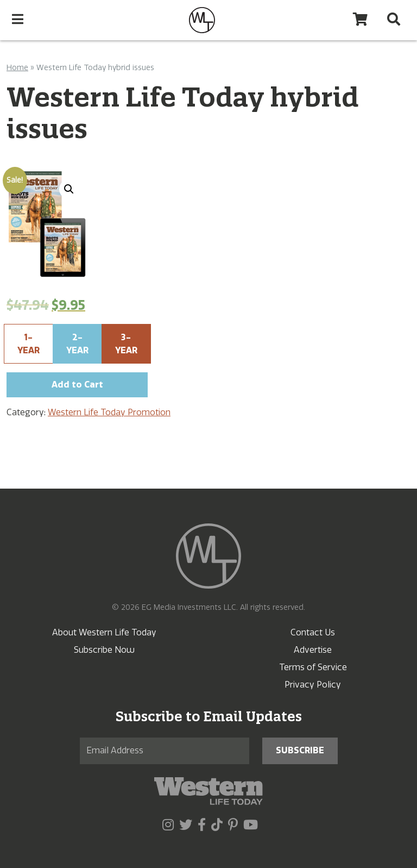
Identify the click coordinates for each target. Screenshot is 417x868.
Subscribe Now (104, 650)
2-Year (77, 344)
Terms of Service (313, 667)
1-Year (29, 344)
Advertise (313, 650)
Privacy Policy (313, 685)
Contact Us (313, 632)
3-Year (126, 344)
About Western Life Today (104, 632)
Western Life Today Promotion (109, 412)
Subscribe (300, 750)
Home (17, 68)
